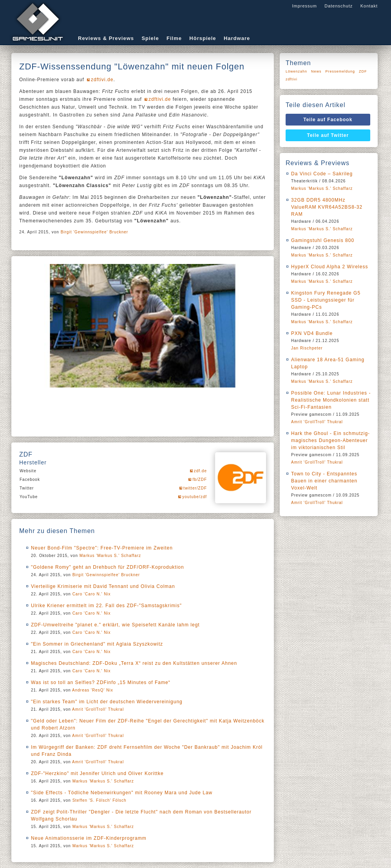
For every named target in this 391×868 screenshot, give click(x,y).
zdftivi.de (102, 80)
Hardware (237, 38)
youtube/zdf (195, 497)
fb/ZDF (200, 479)
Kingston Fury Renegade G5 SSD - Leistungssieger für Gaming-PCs (326, 300)
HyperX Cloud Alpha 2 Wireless (329, 267)
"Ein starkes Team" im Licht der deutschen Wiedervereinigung (107, 702)
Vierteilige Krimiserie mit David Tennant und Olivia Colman (103, 586)
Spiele (150, 38)
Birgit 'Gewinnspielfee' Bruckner (95, 232)
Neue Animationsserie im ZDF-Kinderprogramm (89, 838)
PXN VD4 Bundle (312, 333)
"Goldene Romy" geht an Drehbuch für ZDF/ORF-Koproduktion (108, 567)
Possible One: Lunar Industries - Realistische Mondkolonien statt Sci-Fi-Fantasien (331, 400)
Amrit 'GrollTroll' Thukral (98, 709)
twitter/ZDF (195, 488)
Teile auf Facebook (328, 120)
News (316, 71)
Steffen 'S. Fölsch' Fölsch (100, 800)
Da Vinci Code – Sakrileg (322, 174)
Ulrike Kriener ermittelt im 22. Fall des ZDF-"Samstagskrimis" (106, 606)
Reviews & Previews (106, 38)
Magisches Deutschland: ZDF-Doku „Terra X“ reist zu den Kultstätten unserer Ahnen (134, 663)
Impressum (304, 6)
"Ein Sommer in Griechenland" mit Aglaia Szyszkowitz (97, 644)
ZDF (363, 71)
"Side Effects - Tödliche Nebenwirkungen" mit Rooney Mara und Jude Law (122, 793)
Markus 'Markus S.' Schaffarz (110, 556)
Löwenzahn (296, 71)
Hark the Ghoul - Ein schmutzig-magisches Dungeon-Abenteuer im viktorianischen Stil (330, 440)
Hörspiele (203, 38)
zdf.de (200, 471)
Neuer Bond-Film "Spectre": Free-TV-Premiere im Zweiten (102, 548)
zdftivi (291, 79)
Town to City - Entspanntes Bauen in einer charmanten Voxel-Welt (324, 481)
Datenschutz (339, 6)
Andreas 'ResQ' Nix (93, 690)
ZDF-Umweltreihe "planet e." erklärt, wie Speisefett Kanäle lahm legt (115, 625)
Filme (174, 38)
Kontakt (369, 6)
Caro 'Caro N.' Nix (92, 594)
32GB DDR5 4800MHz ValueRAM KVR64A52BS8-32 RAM (327, 207)
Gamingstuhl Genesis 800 (323, 240)
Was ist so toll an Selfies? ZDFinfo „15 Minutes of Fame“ (101, 682)
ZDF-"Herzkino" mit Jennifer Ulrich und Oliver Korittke (97, 773)
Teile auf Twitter (328, 135)
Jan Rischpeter (307, 348)
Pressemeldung (340, 71)
